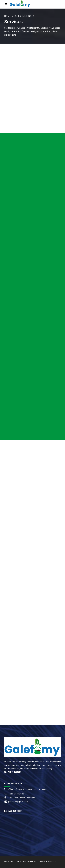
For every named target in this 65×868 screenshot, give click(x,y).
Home (8, 16)
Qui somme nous (25, 16)
